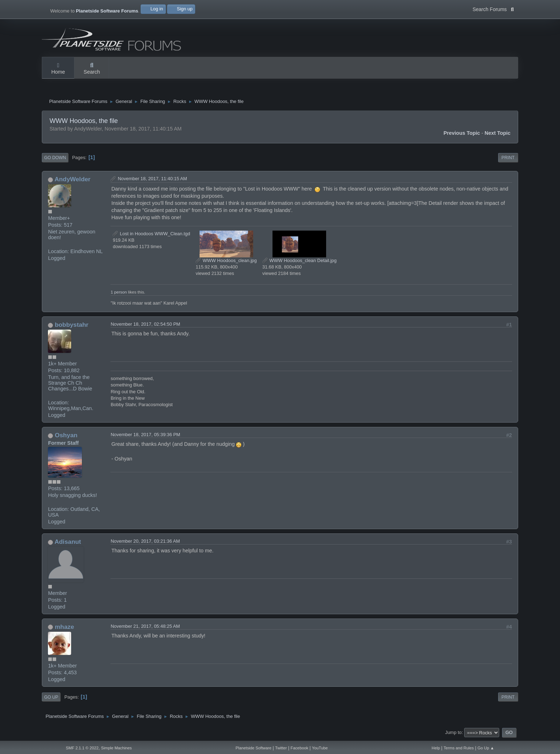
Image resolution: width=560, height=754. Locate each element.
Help (436, 748)
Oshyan (66, 436)
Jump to (453, 733)
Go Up (51, 698)
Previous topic (462, 134)
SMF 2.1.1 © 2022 (82, 748)
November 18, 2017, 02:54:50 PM (145, 325)
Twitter (281, 748)
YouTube (320, 748)
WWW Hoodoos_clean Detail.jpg (300, 261)
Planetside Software (254, 748)
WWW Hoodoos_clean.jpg (226, 261)
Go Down (55, 159)
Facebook (299, 748)
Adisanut (68, 543)
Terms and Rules (459, 748)
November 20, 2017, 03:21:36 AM (145, 542)
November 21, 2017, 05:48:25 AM (145, 627)
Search (92, 69)
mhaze (64, 628)
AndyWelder (73, 180)
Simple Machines (117, 748)
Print (508, 159)
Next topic (498, 134)
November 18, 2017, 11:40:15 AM (152, 180)
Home (58, 69)
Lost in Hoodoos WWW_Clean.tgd (151, 234)
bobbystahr (72, 326)
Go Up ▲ (486, 748)
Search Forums (493, 9)
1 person (119, 293)
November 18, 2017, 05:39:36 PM (145, 436)
